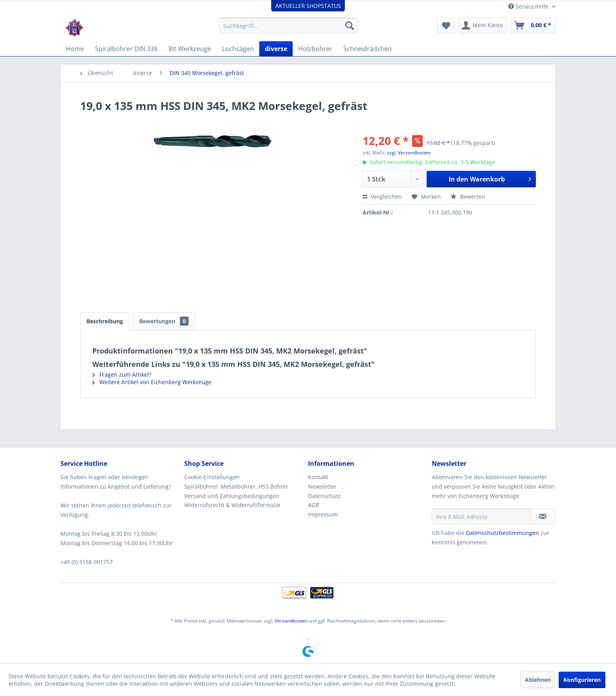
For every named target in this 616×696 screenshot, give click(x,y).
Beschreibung (105, 321)
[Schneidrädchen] (368, 49)
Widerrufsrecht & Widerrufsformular (233, 505)
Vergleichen (382, 197)
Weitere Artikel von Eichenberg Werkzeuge (152, 382)
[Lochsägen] (238, 49)
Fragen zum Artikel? (122, 375)
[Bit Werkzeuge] (190, 49)
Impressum (323, 514)
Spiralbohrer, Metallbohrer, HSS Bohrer (236, 486)
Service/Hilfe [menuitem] (529, 6)
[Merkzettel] (446, 26)
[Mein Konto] (483, 26)
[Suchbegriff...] (289, 26)
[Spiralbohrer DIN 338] (126, 49)
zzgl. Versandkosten (409, 153)
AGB (313, 505)
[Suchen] (350, 26)
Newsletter (322, 486)
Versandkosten (291, 621)
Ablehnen (538, 680)
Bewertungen (164, 321)
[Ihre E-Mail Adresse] (481, 517)
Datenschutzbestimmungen (502, 533)
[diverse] (276, 49)
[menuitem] (289, 26)
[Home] (75, 49)
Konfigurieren (582, 680)
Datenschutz (324, 496)
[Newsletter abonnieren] (543, 517)
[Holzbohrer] (315, 49)
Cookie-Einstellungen (212, 477)
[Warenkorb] (533, 26)
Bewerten (468, 197)
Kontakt (318, 477)
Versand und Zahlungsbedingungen (232, 496)
